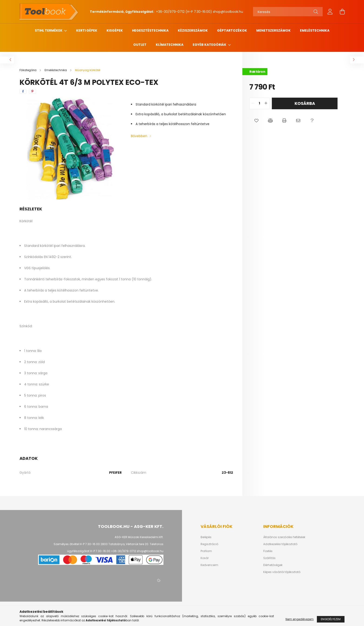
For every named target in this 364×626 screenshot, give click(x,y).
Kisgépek (115, 30)
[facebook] (23, 91)
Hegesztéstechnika (150, 30)
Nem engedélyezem (300, 619)
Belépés (206, 537)
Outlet (140, 45)
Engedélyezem (331, 619)
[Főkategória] (28, 70)
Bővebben (139, 136)
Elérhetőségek (273, 565)
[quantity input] (259, 103)
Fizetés (268, 551)
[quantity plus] (266, 103)
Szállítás (269, 558)
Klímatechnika (170, 45)
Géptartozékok (232, 30)
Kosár (205, 558)
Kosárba (305, 103)
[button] (256, 121)
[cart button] (342, 12)
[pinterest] (32, 91)
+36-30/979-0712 (170, 12)
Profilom (206, 551)
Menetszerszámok (273, 30)
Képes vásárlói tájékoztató (282, 572)
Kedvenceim (209, 565)
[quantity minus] (253, 103)
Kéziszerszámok (193, 30)
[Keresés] (288, 12)
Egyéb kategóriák (210, 45)
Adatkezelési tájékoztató (280, 544)
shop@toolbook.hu (228, 12)
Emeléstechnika (315, 30)
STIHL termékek (49, 30)
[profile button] (330, 12)
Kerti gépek (87, 30)
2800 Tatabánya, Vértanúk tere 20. (125, 544)
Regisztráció (209, 544)
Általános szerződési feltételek (284, 537)
